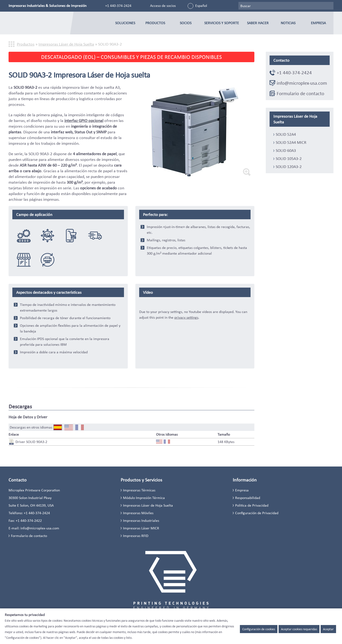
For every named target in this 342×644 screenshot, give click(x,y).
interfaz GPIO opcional (84, 121)
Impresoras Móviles (138, 513)
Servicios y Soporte (222, 23)
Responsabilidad (248, 498)
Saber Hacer (258, 23)
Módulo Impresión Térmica (144, 498)
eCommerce (71, 235)
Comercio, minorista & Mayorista (24, 260)
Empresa (318, 23)
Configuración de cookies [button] (259, 629)
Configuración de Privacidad (257, 513)
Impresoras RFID (136, 536)
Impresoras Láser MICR (141, 528)
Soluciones (125, 23)
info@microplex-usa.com (302, 83)
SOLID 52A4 (286, 134)
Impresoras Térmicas (139, 490)
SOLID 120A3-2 (289, 167)
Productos (155, 23)
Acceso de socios (163, 6)
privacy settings (186, 317)
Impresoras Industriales (141, 520)
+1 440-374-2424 (118, 6)
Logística (47, 235)
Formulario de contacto (300, 93)
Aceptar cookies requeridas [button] (299, 629)
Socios (186, 23)
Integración (24, 235)
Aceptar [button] (328, 629)
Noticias (288, 23)
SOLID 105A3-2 (289, 159)
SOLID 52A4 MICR (291, 142)
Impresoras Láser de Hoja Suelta (66, 44)
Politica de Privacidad (252, 505)
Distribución (95, 235)
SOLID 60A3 (286, 150)
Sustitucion (47, 260)
